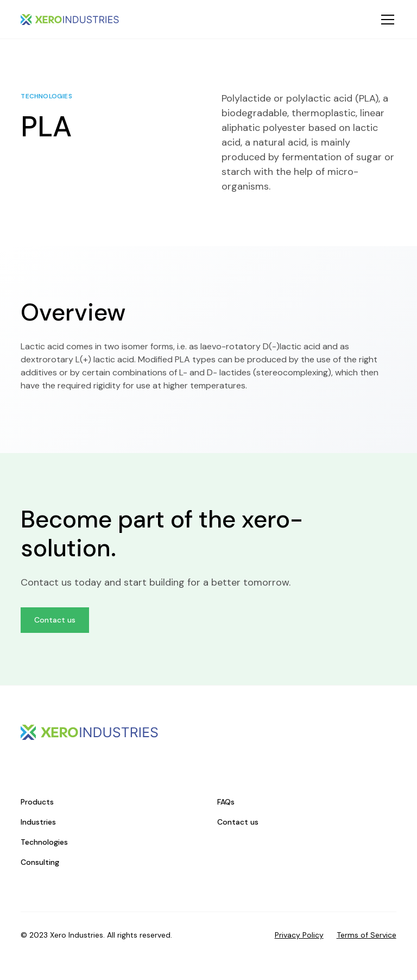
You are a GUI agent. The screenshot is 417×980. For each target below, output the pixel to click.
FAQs (226, 802)
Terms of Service (367, 935)
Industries (38, 822)
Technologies (44, 842)
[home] (70, 20)
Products (37, 802)
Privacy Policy (299, 935)
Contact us (55, 620)
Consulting (40, 862)
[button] (386, 20)
